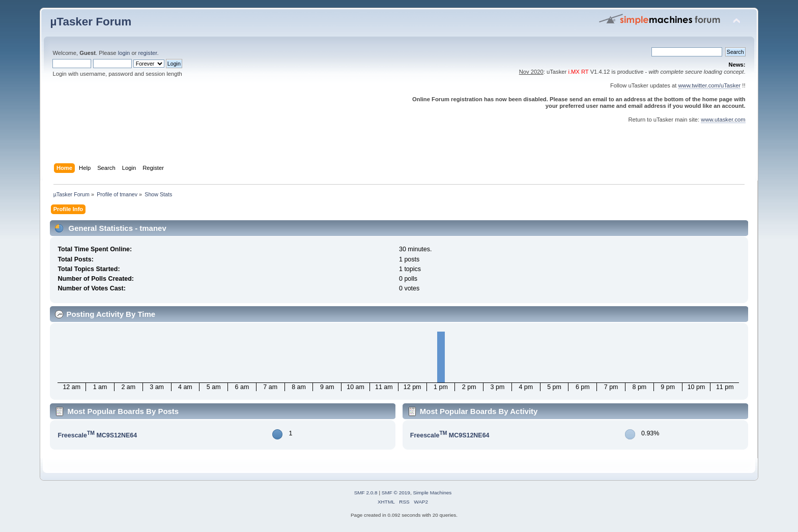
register (148, 53)
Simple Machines (432, 493)
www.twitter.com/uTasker (709, 85)
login (124, 53)
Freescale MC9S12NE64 (97, 435)
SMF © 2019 (396, 493)
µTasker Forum (91, 22)
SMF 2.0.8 (366, 493)
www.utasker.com (723, 120)
